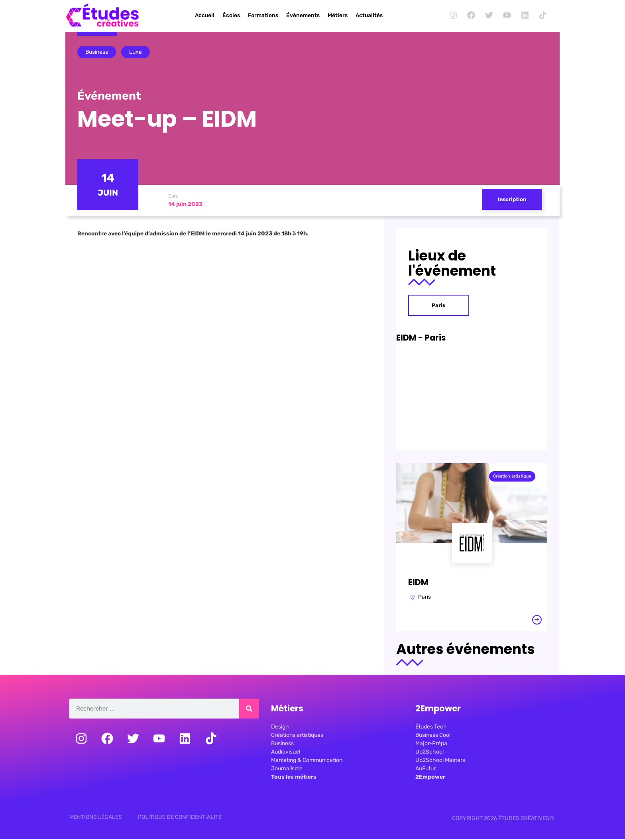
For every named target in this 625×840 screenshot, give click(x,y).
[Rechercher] (249, 710)
